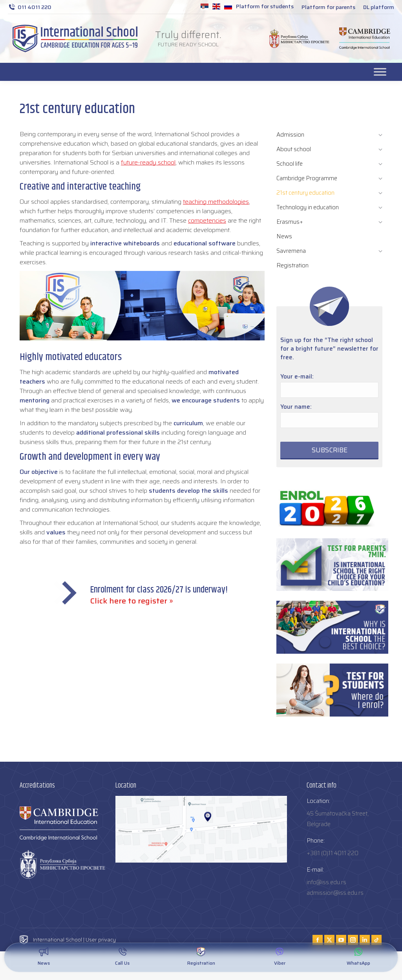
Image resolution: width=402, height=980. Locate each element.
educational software (205, 243)
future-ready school (148, 162)
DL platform (379, 7)
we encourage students (206, 400)
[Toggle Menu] (380, 72)
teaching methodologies (216, 202)
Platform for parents (328, 7)
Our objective (39, 472)
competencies (207, 220)
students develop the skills (188, 491)
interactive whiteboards (125, 243)
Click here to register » (132, 601)
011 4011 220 (30, 7)
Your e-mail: (297, 377)
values (56, 532)
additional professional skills (118, 432)
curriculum (188, 423)
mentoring (35, 400)
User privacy (101, 940)
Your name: (296, 407)
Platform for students (265, 6)
